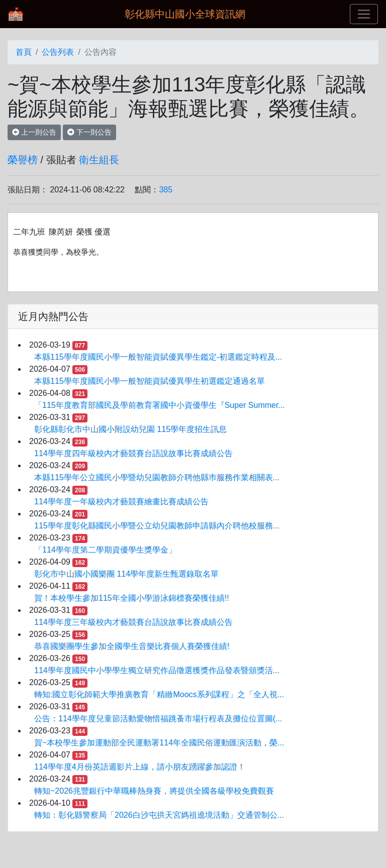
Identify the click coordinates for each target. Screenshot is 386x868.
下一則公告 (89, 132)
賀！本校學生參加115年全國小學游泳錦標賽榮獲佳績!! (132, 598)
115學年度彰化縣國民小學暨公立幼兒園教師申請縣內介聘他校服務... (157, 526)
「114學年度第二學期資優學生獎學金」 (105, 550)
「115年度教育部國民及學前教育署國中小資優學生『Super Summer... (160, 405)
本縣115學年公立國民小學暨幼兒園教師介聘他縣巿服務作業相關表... (157, 477)
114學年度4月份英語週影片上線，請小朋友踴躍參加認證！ (140, 767)
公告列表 (58, 52)
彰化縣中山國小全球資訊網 (185, 14)
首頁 (24, 52)
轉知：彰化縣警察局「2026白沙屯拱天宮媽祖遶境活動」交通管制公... (159, 815)
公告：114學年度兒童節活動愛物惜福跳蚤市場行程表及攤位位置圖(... (158, 719)
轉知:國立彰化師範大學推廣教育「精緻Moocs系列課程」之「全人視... (159, 694)
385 (166, 190)
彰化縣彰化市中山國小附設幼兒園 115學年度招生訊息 (130, 429)
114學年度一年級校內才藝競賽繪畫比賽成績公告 (121, 502)
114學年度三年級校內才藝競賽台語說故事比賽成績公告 (133, 622)
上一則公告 (34, 132)
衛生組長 (99, 160)
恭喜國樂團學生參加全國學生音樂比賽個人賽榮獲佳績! (132, 646)
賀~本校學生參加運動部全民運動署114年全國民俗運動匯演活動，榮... (159, 743)
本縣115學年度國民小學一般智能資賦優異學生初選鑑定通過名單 (150, 381)
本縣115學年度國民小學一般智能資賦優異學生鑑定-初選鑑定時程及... (158, 357)
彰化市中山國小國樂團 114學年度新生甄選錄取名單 (126, 574)
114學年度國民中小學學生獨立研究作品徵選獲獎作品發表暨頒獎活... (157, 670)
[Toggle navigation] (364, 14)
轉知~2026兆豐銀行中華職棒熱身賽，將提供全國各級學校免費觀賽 (154, 791)
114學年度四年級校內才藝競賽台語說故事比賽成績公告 (133, 453)
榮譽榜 (23, 160)
